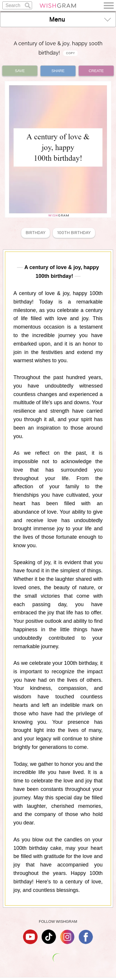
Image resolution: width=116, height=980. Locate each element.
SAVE (20, 71)
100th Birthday (74, 233)
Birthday (36, 233)
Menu (80, 19)
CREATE (96, 71)
